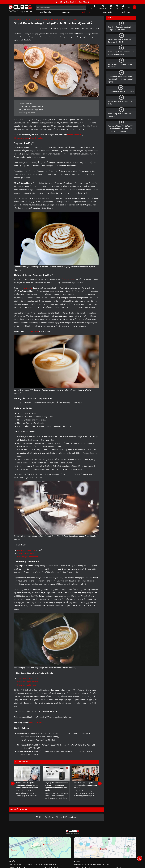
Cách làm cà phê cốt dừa (28, 682)
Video (111, 18)
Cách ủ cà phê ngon (26, 554)
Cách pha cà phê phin (26, 550)
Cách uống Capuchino (27, 113)
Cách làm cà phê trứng (27, 685)
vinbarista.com (36, 723)
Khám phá (28, 19)
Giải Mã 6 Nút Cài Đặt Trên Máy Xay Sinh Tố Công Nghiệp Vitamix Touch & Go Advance (27, 785)
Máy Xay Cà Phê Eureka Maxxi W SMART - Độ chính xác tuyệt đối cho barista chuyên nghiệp (56, 787)
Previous (13, 784)
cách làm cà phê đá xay (29, 679)
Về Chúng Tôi (106, 12)
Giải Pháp (126, 12)
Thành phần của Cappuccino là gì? (31, 107)
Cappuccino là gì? (25, 104)
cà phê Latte (27, 288)
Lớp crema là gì (32, 331)
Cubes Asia (17, 19)
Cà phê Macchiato (75, 135)
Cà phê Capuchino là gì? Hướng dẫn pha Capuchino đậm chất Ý (56, 19)
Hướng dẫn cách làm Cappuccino (31, 110)
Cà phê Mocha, (37, 138)
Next (100, 784)
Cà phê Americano (21, 138)
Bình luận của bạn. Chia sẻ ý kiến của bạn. (56, 817)
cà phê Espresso (68, 279)
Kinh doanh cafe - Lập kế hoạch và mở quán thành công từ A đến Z (85, 785)
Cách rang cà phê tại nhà (28, 557)
